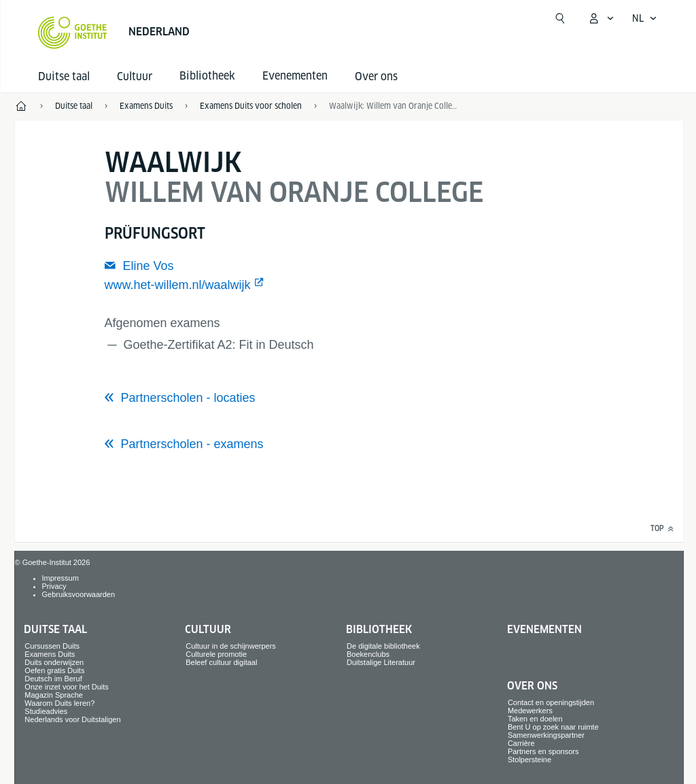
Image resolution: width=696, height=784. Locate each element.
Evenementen (544, 629)
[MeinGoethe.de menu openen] (601, 18)
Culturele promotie (216, 654)
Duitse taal (64, 76)
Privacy (54, 586)
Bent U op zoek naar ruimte (553, 727)
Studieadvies (46, 711)
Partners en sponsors (543, 751)
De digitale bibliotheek (383, 646)
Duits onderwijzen (54, 662)
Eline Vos (148, 266)
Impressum (60, 578)
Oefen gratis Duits (54, 670)
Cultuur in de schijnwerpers (231, 646)
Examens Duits (50, 654)
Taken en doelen (535, 719)
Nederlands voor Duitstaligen (72, 719)
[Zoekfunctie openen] (560, 18)
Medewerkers (530, 711)
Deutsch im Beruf (53, 679)
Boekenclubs (368, 654)
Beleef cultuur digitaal (221, 662)
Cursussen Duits (52, 646)
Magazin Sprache (54, 695)
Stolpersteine (529, 760)
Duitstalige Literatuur (381, 662)
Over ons (376, 76)
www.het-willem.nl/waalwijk (178, 285)
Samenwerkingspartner (546, 735)
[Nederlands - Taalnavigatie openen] (645, 18)
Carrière (521, 743)
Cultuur (135, 76)
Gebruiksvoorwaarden (79, 594)
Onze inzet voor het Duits (67, 687)
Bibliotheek (379, 629)
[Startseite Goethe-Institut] (72, 33)
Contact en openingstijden (551, 702)
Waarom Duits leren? (59, 703)
